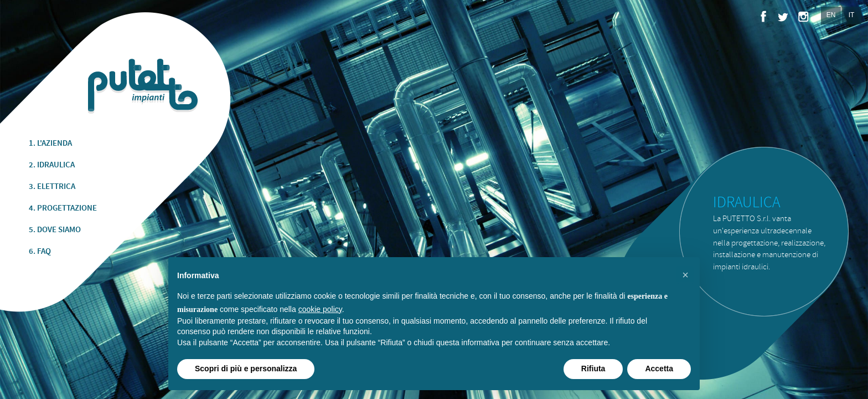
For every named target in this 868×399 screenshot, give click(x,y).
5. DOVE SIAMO (55, 230)
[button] (685, 275)
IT (852, 15)
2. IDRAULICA (52, 165)
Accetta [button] (659, 369)
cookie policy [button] (320, 309)
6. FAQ (40, 252)
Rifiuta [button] (593, 369)
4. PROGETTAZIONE (63, 208)
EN (831, 15)
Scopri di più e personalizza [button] (246, 369)
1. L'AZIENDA (50, 144)
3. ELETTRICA (52, 187)
